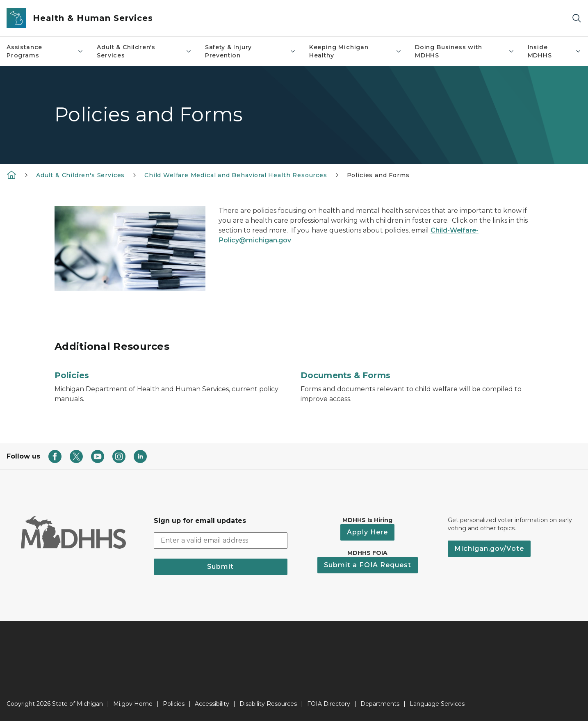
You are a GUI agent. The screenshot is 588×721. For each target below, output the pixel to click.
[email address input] (221, 541)
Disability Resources (268, 704)
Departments (380, 704)
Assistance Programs (45, 51)
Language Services (437, 704)
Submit (220, 567)
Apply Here (367, 532)
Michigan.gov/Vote (489, 549)
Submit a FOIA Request (368, 565)
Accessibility (212, 704)
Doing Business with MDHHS (465, 51)
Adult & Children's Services (144, 51)
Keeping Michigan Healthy (356, 51)
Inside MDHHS (555, 51)
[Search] (577, 18)
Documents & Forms (345, 375)
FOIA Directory (329, 704)
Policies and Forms (378, 175)
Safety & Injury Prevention (251, 51)
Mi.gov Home (133, 704)
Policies (72, 375)
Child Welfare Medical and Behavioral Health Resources (236, 175)
